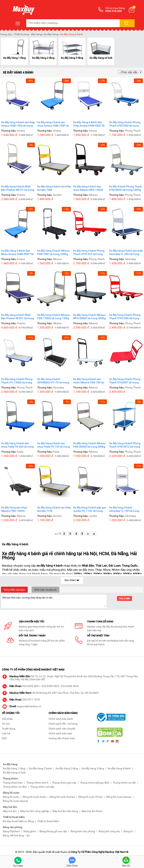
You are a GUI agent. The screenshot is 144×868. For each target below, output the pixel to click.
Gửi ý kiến (124, 598)
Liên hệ (6, 733)
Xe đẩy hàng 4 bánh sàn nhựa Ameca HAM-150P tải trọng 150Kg (53, 124)
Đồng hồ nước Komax (62, 797)
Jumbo (93, 516)
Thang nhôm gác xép (64, 783)
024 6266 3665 (70, 686)
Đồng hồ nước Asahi (34, 797)
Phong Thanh (133, 131)
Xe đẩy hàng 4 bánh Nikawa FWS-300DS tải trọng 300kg (89, 445)
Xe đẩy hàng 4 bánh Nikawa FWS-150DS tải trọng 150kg (53, 317)
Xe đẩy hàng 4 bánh (72, 34)
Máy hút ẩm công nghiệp (35, 811)
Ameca (21, 131)
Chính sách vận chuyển (62, 729)
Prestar (21, 195)
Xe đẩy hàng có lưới (101, 58)
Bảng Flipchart (11, 831)
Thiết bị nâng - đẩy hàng (28, 34)
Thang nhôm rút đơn (15, 787)
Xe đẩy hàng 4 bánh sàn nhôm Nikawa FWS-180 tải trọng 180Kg (88, 381)
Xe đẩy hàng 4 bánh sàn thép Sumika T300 (54, 188)
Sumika (57, 195)
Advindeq (130, 259)
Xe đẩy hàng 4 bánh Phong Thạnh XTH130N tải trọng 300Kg (125, 317)
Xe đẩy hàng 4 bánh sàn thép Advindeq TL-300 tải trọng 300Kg (126, 252)
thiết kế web (53, 852)
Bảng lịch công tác (109, 831)
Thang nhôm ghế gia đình (95, 783)
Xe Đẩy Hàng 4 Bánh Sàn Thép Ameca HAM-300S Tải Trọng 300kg (89, 124)
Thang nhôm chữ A (37, 783)
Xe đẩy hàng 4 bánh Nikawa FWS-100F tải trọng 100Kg (53, 252)
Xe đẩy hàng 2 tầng (43, 58)
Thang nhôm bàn (13, 783)
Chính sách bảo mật (60, 733)
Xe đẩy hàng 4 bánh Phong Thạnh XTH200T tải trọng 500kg (125, 381)
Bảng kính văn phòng (83, 831)
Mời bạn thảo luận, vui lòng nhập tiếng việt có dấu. (54, 601)
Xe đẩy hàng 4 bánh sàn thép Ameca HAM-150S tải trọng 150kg (18, 124)
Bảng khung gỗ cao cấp (53, 831)
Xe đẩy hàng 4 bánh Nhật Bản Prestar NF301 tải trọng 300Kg (18, 317)
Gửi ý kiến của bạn (14, 590)
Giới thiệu (7, 719)
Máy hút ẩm (10, 811)
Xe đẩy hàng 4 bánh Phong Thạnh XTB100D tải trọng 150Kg (125, 124)
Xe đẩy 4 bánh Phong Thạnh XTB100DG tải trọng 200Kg (126, 188)
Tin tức (6, 724)
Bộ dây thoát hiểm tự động (18, 821)
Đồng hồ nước (11, 797)
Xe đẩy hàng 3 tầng (72, 58)
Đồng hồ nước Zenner (119, 797)
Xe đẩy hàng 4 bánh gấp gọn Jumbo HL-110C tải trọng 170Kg (90, 509)
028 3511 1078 (31, 700)
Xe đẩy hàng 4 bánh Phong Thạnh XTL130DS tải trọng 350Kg (17, 381)
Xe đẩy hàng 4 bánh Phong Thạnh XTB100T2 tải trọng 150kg (125, 445)
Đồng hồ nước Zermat (15, 801)
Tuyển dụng (9, 729)
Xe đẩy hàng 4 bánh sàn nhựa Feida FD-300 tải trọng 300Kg (17, 445)
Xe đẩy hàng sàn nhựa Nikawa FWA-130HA (14, 509)
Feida (20, 452)
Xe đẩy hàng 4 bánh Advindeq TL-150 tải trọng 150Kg (124, 509)
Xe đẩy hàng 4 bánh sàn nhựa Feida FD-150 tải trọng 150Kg (53, 445)
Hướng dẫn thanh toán (62, 738)
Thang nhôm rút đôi (124, 783)
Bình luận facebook (45, 590)
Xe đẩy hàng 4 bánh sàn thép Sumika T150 (54, 509)
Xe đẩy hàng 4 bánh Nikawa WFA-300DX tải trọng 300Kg (89, 317)
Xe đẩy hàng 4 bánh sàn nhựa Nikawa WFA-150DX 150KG (88, 188)
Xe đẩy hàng (51, 34)
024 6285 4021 (31, 686)
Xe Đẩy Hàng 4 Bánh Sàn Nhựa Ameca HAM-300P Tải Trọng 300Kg (17, 252)
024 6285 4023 (50, 686)
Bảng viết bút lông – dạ (16, 835)
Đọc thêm (72, 580)
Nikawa (93, 195)
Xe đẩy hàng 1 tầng (14, 58)
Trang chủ (6, 34)
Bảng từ (128, 831)
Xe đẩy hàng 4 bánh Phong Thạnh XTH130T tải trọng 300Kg (89, 252)
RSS (4, 738)
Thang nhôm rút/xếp (42, 787)
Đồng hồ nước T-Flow (91, 797)
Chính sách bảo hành (61, 719)
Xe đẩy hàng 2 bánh (40, 768)
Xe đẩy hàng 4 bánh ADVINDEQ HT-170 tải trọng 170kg (53, 381)
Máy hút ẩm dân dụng (65, 811)
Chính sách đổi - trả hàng (63, 724)
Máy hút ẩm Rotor (92, 811)
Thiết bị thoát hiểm (48, 821)
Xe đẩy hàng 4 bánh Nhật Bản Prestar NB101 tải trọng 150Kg (18, 188)
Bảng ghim (30, 831)
